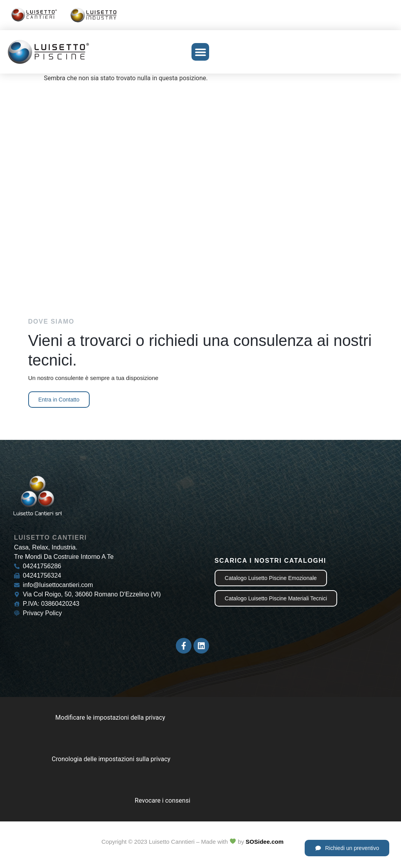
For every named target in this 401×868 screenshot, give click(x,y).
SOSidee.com (265, 842)
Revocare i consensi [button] (163, 800)
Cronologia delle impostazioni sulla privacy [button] (111, 759)
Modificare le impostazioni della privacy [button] (110, 718)
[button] (200, 52)
